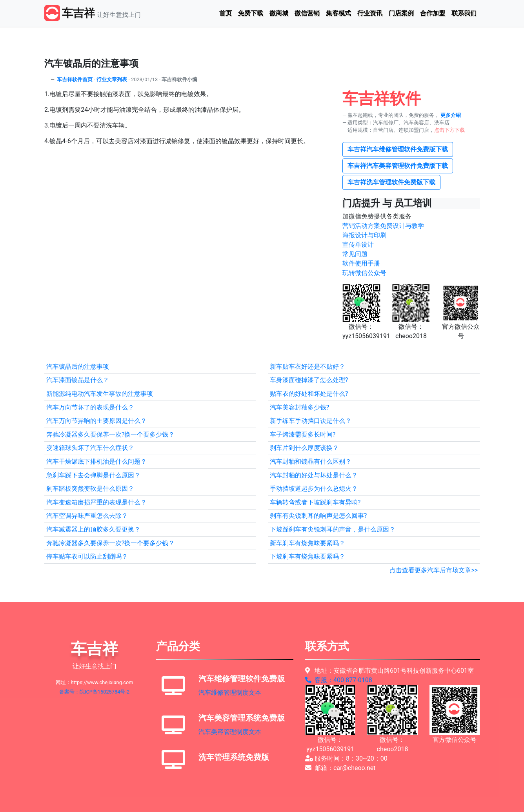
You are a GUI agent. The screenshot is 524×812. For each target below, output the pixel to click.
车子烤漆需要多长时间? (303, 434)
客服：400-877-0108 (339, 680)
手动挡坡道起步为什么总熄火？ (314, 489)
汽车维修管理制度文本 (230, 693)
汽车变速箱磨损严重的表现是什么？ (96, 502)
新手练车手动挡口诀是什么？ (311, 421)
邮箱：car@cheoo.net (340, 768)
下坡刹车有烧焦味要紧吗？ (307, 556)
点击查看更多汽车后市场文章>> (434, 570)
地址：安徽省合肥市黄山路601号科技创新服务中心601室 (389, 671)
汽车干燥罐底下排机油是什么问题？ (96, 462)
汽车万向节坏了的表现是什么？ (90, 407)
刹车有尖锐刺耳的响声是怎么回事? (318, 516)
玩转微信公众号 (364, 273)
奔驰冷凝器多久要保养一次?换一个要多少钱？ (111, 434)
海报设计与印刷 (364, 235)
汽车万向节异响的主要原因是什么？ (96, 421)
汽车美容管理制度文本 (230, 732)
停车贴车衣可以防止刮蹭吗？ (87, 556)
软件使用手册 (361, 263)
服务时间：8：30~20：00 (346, 758)
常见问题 (355, 254)
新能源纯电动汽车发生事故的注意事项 (100, 394)
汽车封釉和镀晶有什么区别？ (311, 462)
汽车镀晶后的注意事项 (78, 367)
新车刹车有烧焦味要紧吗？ (307, 543)
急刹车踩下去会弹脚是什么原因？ (93, 475)
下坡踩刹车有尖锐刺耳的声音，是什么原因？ (333, 529)
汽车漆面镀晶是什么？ (78, 380)
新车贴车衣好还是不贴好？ (307, 367)
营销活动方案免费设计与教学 (383, 226)
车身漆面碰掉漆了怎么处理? (309, 380)
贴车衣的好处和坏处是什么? (309, 394)
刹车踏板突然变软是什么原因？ (90, 489)
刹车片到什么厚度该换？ (304, 448)
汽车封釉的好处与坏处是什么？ (314, 475)
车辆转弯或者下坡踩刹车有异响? (315, 502)
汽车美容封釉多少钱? (300, 407)
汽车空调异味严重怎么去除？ (87, 516)
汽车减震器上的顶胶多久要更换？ (93, 529)
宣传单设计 (358, 245)
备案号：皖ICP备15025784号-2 (94, 692)
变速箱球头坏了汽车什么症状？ (90, 448)
